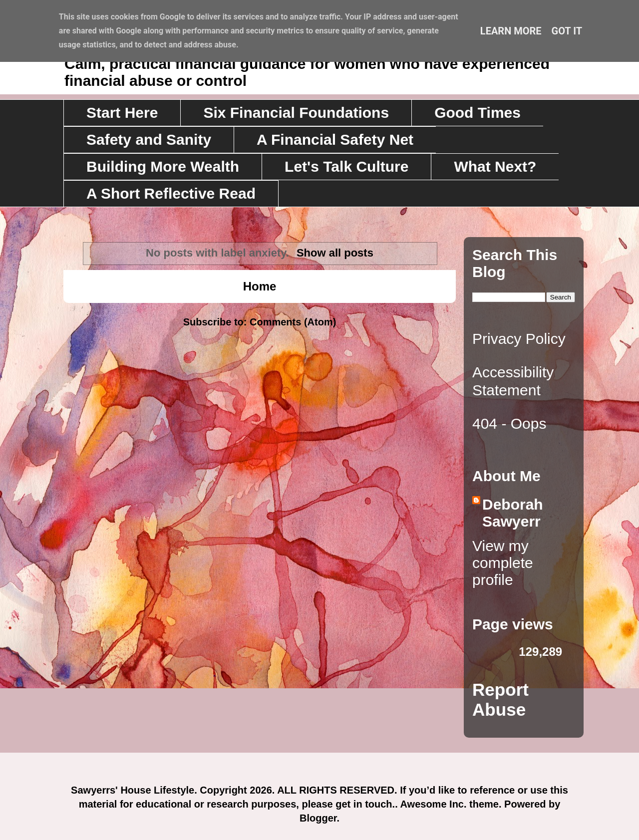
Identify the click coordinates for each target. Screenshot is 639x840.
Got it (567, 31)
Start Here (122, 113)
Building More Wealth (163, 166)
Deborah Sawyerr (513, 513)
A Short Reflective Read (171, 193)
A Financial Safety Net (335, 140)
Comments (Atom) (293, 322)
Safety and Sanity (149, 140)
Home (260, 286)
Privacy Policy (519, 339)
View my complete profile (503, 563)
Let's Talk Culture (346, 166)
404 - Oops (509, 423)
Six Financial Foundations (296, 113)
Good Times (478, 113)
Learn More (511, 31)
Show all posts (335, 253)
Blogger (318, 818)
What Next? (495, 166)
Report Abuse (500, 700)
